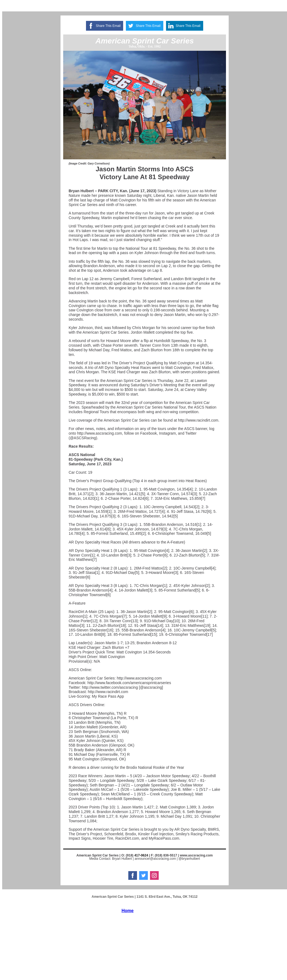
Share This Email (108, 26)
